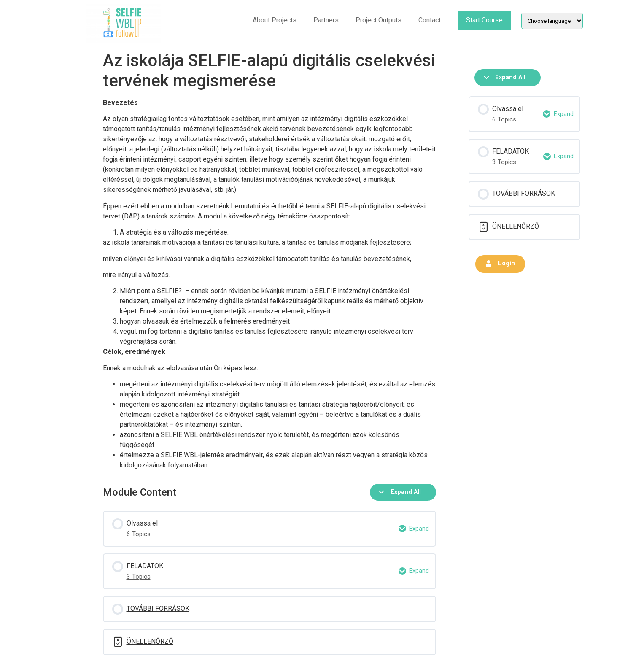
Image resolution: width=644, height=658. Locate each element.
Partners (326, 20)
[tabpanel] (269, 284)
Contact (430, 20)
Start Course (484, 20)
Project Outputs (379, 20)
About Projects (275, 20)
